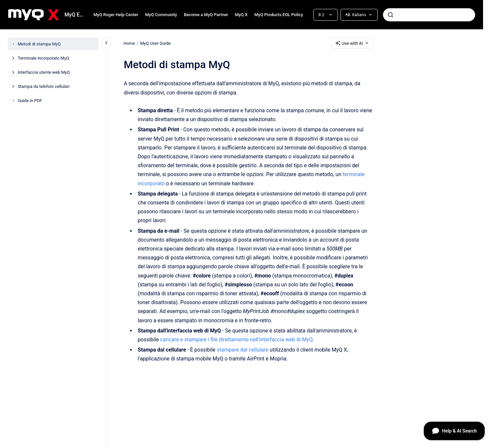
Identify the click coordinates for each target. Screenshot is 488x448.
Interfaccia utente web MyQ (44, 72)
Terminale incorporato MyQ (44, 58)
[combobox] (429, 15)
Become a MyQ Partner (206, 15)
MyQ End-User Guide (75, 15)
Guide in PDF (30, 101)
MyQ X (241, 15)
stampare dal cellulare (243, 350)
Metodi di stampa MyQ (39, 44)
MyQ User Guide (156, 43)
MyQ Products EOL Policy (279, 15)
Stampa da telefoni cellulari (44, 86)
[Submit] (391, 15)
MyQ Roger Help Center (116, 15)
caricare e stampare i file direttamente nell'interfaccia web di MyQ (236, 340)
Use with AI (352, 43)
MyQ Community (161, 15)
